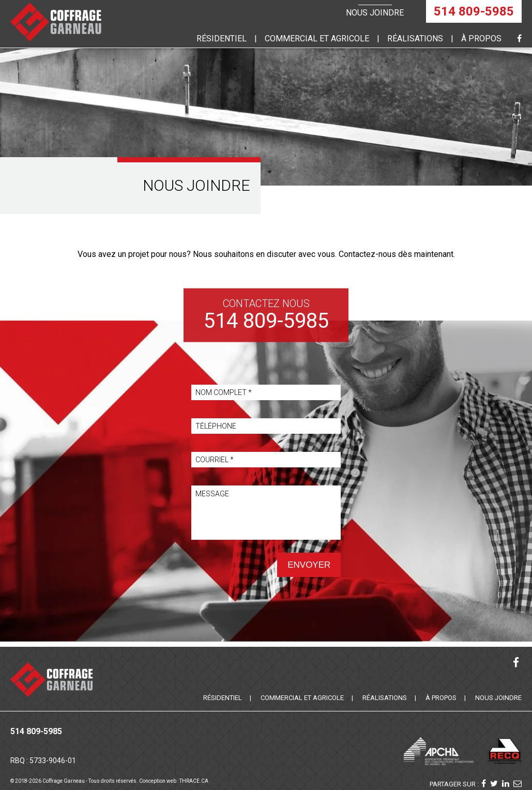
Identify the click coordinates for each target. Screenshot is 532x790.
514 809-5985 (474, 11)
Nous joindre (375, 12)
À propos (481, 38)
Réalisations (415, 38)
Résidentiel (222, 38)
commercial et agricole (317, 38)
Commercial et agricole (302, 698)
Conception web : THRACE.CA (174, 781)
